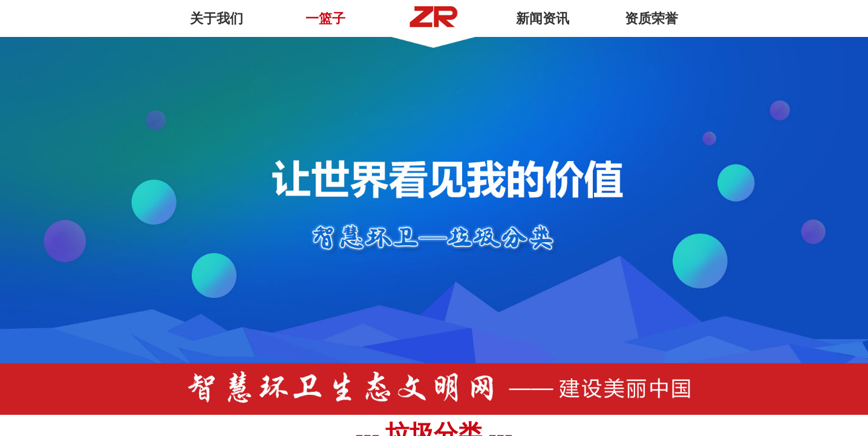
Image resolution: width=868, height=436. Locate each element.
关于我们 (217, 18)
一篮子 (325, 18)
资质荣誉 (651, 18)
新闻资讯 (543, 18)
